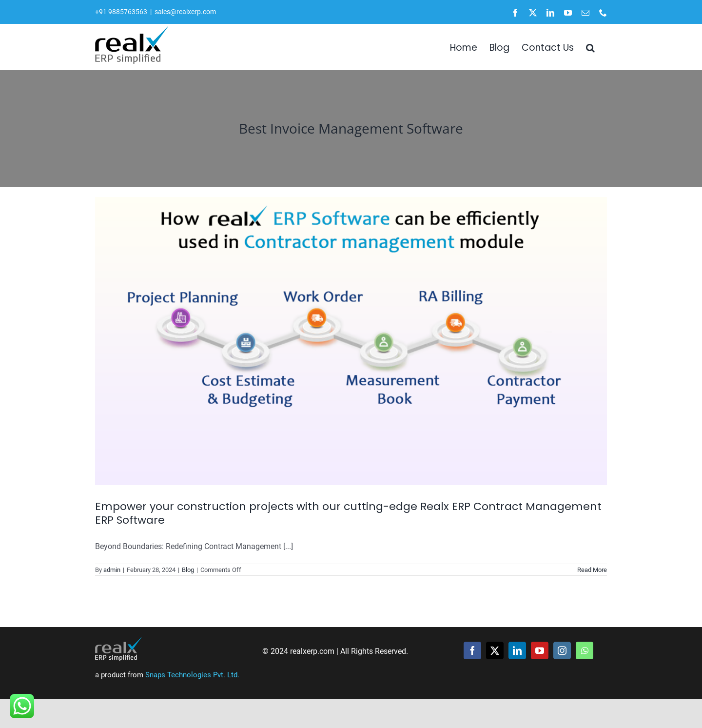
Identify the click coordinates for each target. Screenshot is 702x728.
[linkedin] (517, 650)
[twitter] (495, 650)
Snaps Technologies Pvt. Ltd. (192, 675)
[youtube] (540, 650)
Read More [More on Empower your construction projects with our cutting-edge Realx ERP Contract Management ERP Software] (592, 570)
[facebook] (472, 650)
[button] (590, 47)
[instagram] (562, 650)
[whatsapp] (585, 650)
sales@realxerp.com (185, 12)
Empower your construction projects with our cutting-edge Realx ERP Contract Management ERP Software (348, 513)
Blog (188, 570)
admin (112, 570)
